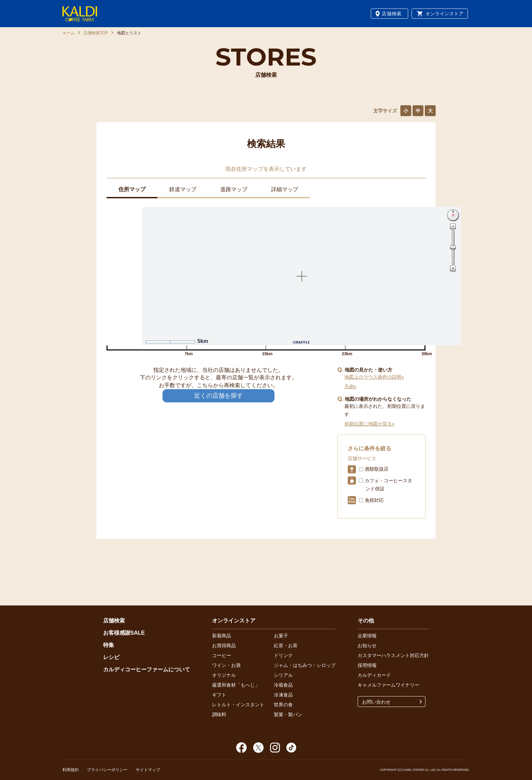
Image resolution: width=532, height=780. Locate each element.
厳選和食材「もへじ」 (236, 685)
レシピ (111, 657)
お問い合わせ (376, 702)
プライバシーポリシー (107, 770)
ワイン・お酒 (226, 665)
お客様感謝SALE (124, 633)
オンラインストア (444, 14)
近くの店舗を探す (218, 396)
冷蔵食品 (283, 685)
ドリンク (283, 655)
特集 (109, 645)
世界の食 (283, 705)
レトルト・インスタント (238, 705)
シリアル (283, 675)
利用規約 (71, 770)
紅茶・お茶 (286, 646)
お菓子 (281, 636)
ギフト (219, 695)
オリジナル (224, 675)
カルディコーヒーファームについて (147, 669)
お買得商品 (224, 646)
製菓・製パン (288, 714)
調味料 (219, 714)
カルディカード (374, 675)
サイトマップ (148, 770)
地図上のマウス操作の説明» (374, 377)
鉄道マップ (183, 189)
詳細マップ (285, 189)
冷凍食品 (283, 695)
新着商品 (222, 636)
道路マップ (234, 189)
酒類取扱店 (377, 469)
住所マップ (132, 189)
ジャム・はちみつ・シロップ (305, 665)
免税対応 (374, 500)
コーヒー (222, 655)
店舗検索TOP (96, 33)
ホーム (69, 33)
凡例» (350, 386)
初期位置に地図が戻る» (369, 424)
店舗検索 (392, 14)
